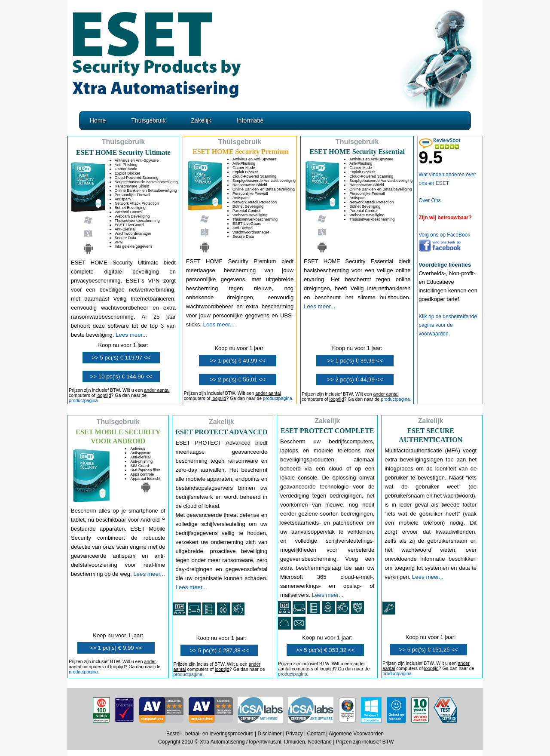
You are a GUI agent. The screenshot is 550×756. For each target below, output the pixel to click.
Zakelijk (201, 120)
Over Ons (429, 200)
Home (98, 120)
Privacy (294, 734)
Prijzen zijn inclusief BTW (365, 742)
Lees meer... (131, 335)
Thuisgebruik (148, 120)
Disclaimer (270, 734)
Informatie (250, 120)
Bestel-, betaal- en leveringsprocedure (210, 734)
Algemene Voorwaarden (356, 734)
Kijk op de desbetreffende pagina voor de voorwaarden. (448, 325)
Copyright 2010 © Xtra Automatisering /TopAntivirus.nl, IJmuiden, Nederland (245, 742)
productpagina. (84, 400)
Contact (316, 734)
